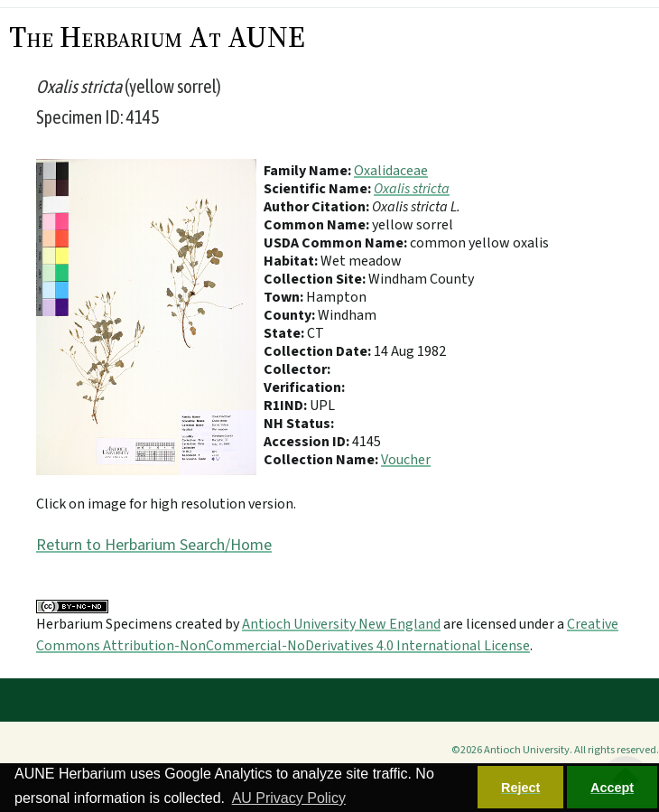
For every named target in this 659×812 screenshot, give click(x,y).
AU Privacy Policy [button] (289, 798)
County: (291, 315)
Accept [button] (612, 788)
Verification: (304, 387)
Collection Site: (316, 279)
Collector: (297, 369)
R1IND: (287, 406)
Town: (285, 297)
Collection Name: (322, 460)
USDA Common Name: (337, 243)
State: (285, 333)
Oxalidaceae (391, 171)
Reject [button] (520, 788)
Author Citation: (318, 207)
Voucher (406, 460)
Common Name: (318, 225)
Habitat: (292, 261)
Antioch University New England (341, 624)
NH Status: (299, 424)
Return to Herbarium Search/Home (154, 545)
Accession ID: (308, 442)
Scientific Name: (319, 189)
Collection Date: (319, 351)
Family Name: (309, 171)
